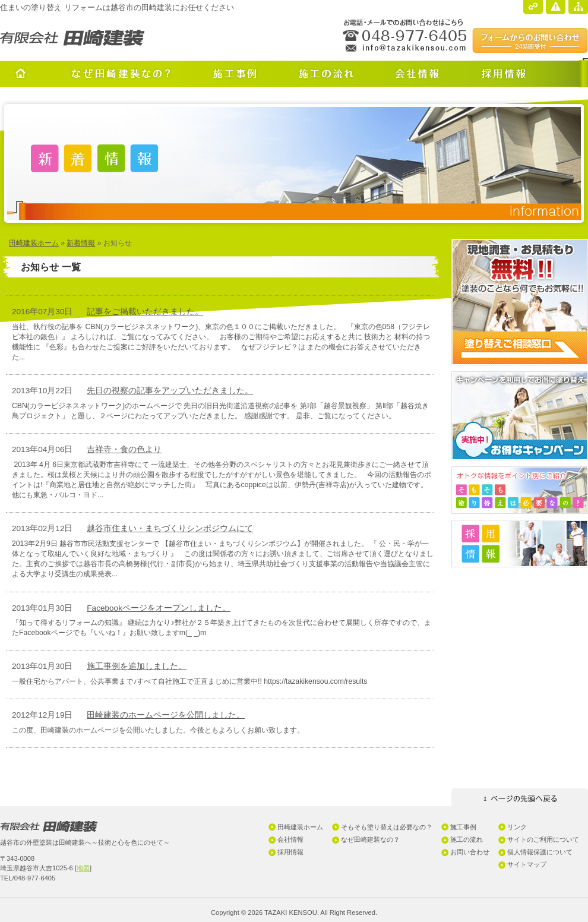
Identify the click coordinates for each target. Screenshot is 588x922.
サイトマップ (527, 864)
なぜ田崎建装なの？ (370, 839)
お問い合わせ (470, 852)
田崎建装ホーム (34, 243)
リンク (517, 827)
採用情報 (290, 852)
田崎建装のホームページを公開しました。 (166, 715)
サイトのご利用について (543, 839)
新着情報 (81, 243)
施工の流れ (467, 839)
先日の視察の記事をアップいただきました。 (170, 391)
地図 (83, 868)
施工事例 (463, 827)
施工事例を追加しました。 (137, 666)
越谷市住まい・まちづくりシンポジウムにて (170, 528)
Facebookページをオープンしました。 (159, 608)
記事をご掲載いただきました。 (145, 312)
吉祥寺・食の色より (124, 449)
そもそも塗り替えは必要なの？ (387, 827)
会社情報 (290, 839)
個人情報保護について (540, 852)
